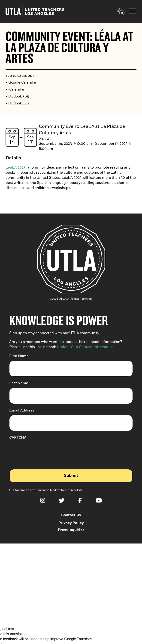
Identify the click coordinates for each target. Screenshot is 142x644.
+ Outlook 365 (17, 96)
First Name (19, 356)
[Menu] (133, 12)
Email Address (22, 410)
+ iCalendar (15, 89)
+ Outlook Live (18, 103)
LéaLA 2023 (15, 167)
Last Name (19, 383)
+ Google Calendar (21, 82)
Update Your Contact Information (85, 347)
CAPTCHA (18, 437)
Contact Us (71, 515)
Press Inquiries (71, 530)
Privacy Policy (71, 523)
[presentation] (44, 451)
